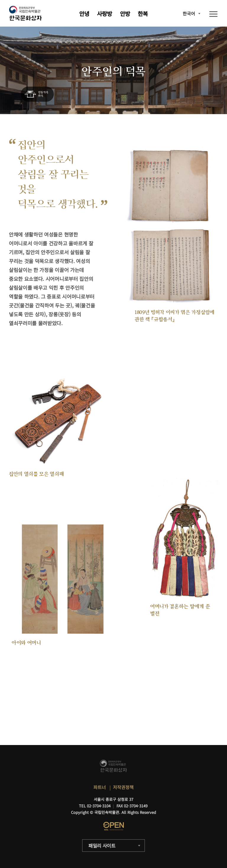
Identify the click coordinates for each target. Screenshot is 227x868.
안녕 (84, 13)
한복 (143, 13)
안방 (125, 13)
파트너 (100, 787)
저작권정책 (123, 787)
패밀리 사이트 (102, 846)
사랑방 (104, 13)
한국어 (189, 13)
